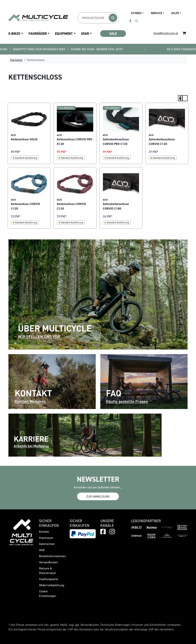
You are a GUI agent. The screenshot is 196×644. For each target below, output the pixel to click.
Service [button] (156, 13)
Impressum (46, 538)
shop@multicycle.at (166, 33)
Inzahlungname (49, 579)
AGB (42, 550)
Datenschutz (47, 544)
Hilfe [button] (175, 13)
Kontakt (44, 532)
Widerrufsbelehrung (52, 585)
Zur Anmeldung (98, 496)
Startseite (16, 60)
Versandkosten (48, 562)
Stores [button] (136, 13)
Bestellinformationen (52, 556)
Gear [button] (85, 34)
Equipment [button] (64, 34)
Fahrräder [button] (38, 34)
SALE (113, 34)
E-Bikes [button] (14, 34)
